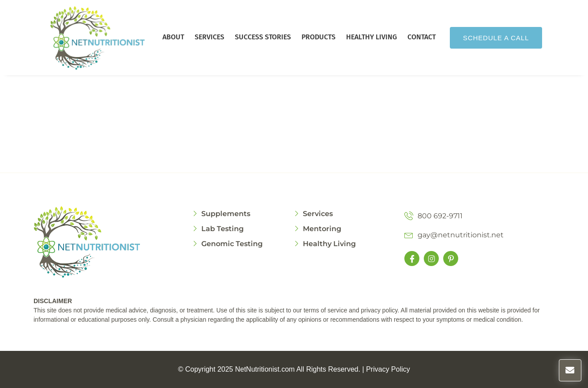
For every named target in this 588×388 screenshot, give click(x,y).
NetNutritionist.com (265, 369)
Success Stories (263, 37)
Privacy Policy (388, 369)
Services (209, 37)
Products (318, 37)
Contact (422, 37)
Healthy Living (371, 37)
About (173, 37)
